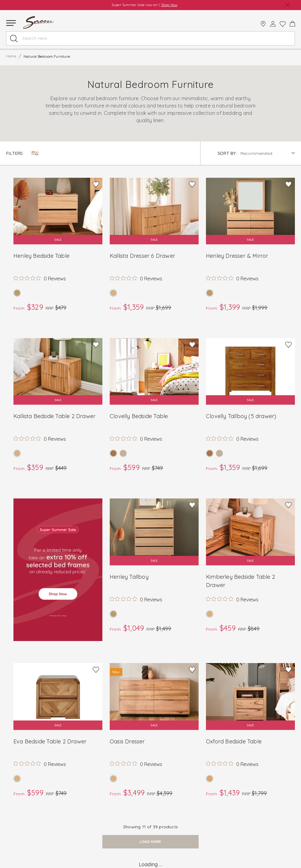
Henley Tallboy (129, 577)
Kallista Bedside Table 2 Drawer (54, 416)
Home (11, 56)
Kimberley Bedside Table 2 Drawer (240, 581)
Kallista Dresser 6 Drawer (142, 256)
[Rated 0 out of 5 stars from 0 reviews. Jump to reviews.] (40, 278)
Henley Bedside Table (41, 256)
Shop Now (169, 5)
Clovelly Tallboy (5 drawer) (241, 416)
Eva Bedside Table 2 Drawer (50, 741)
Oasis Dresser (127, 741)
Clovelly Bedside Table (139, 416)
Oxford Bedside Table (234, 741)
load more (150, 842)
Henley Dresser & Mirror (237, 256)
